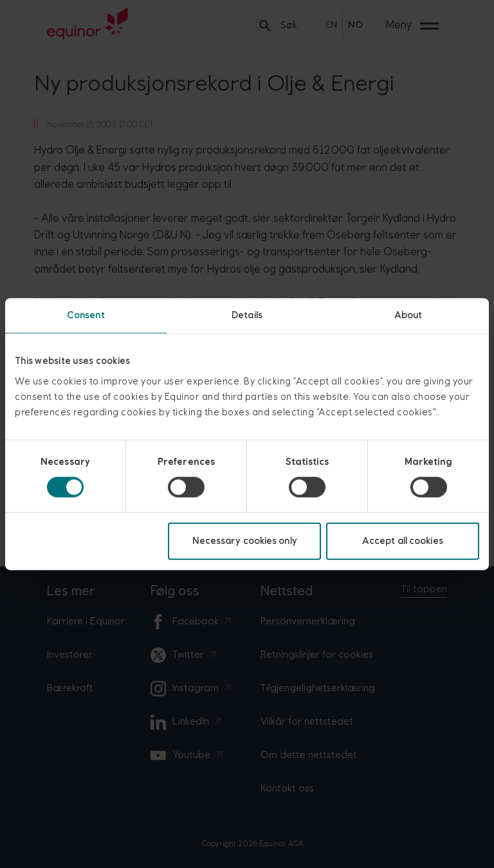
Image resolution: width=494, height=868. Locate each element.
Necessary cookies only (245, 540)
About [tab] (408, 315)
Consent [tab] (86, 315)
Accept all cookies (403, 540)
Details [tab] (247, 315)
